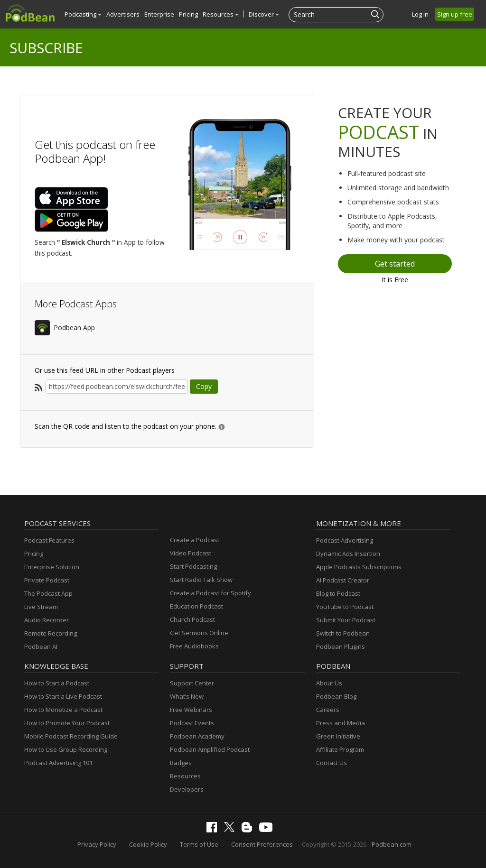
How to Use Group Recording (66, 749)
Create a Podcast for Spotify (210, 593)
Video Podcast (191, 553)
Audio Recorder (47, 620)
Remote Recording (51, 633)
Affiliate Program (340, 749)
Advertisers (123, 14)
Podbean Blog (336, 696)
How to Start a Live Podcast (63, 696)
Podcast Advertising (345, 540)
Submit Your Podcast (346, 620)
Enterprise (159, 14)
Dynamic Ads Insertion (348, 554)
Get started (395, 264)
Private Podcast (47, 580)
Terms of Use (199, 844)
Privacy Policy (97, 844)
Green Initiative (338, 736)
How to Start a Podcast (57, 683)
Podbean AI (41, 646)
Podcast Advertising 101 (58, 763)
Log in (420, 14)
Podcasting (83, 14)
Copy (204, 386)
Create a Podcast (195, 540)
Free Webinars (191, 710)
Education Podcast (196, 606)
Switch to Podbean (343, 633)
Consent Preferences (262, 844)
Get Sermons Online (199, 633)
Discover (264, 14)
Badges (181, 763)
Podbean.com (392, 844)
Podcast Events (192, 723)
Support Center (192, 683)
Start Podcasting (193, 566)
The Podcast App (48, 593)
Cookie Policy (148, 844)
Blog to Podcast (338, 593)
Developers (187, 789)
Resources (221, 14)
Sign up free (455, 14)
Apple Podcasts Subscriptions (359, 567)
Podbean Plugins (341, 646)
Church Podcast (192, 619)
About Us (329, 683)
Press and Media (341, 723)
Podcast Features (49, 540)
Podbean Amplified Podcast (210, 749)
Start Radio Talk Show (201, 580)
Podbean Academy (197, 736)
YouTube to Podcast (345, 607)
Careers (328, 710)
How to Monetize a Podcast (63, 710)
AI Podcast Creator (343, 580)
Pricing (188, 14)
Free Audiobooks (194, 646)
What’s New (187, 696)
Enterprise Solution (52, 567)
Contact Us (332, 763)
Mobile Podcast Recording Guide (71, 736)
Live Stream (41, 607)
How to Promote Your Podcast (67, 723)
